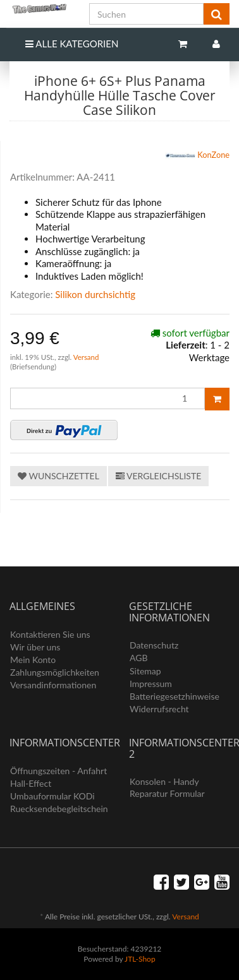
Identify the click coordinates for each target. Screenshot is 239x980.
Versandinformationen (53, 685)
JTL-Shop (140, 959)
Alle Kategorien (72, 44)
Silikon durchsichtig (95, 294)
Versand (86, 357)
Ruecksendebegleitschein (59, 809)
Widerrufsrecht (159, 709)
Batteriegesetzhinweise (175, 696)
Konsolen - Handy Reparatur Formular (167, 787)
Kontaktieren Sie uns (50, 634)
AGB (139, 658)
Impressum (151, 684)
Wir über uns (35, 647)
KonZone (197, 156)
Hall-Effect (31, 783)
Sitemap (145, 671)
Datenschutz (154, 645)
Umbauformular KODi (52, 796)
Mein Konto (33, 660)
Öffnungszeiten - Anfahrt (58, 771)
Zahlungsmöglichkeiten (55, 672)
